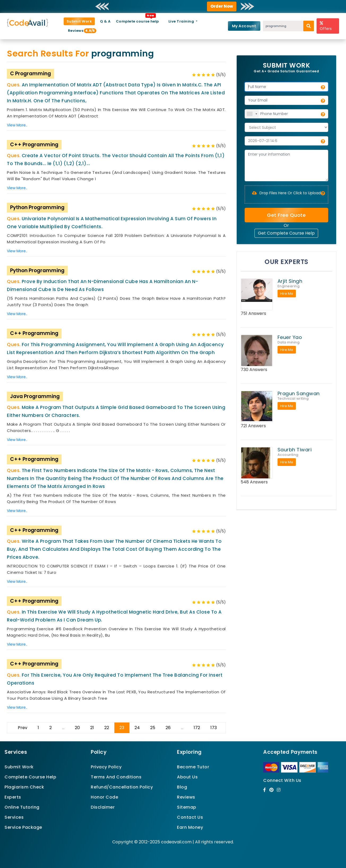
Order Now (222, 6)
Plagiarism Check (24, 787)
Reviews (78, 31)
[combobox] (252, 114)
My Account (244, 26)
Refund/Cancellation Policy (122, 787)
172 (197, 728)
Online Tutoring (22, 807)
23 (122, 728)
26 (168, 728)
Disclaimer (103, 807)
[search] (309, 26)
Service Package (23, 827)
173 (214, 728)
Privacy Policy (106, 767)
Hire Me (287, 294)
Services (14, 817)
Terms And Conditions (116, 777)
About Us (187, 777)
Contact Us (190, 817)
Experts (13, 797)
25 (153, 728)
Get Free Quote (286, 215)
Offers (326, 26)
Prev (23, 728)
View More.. (17, 125)
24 (137, 728)
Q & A (105, 21)
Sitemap (187, 807)
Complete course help (137, 21)
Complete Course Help (30, 777)
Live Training (182, 21)
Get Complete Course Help (286, 233)
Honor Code (104, 797)
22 (107, 728)
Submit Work (79, 21)
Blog (182, 787)
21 (92, 728)
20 (77, 728)
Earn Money (190, 827)
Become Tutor (193, 767)
